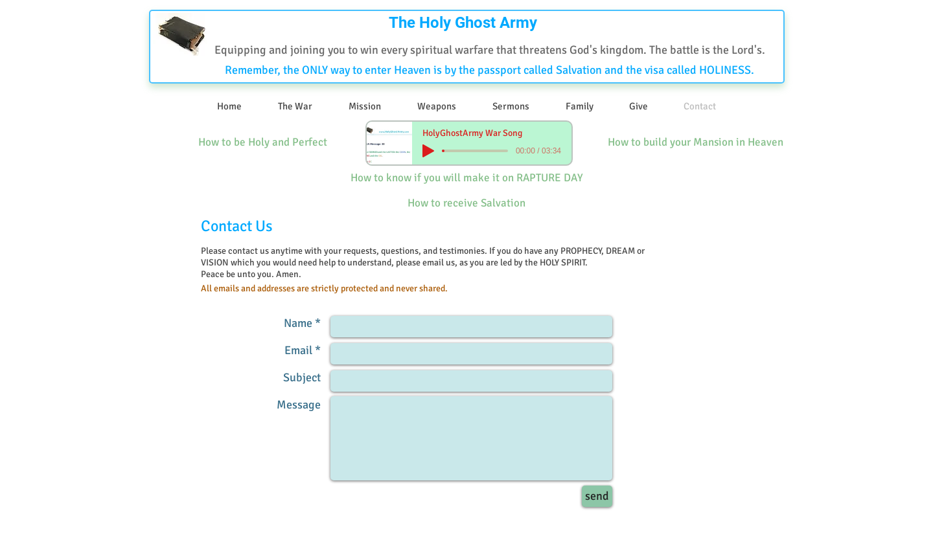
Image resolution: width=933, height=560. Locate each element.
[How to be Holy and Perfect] (263, 143)
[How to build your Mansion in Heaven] (696, 143)
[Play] (428, 151)
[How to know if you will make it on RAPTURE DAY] (467, 178)
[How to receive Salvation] (466, 204)
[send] (597, 496)
